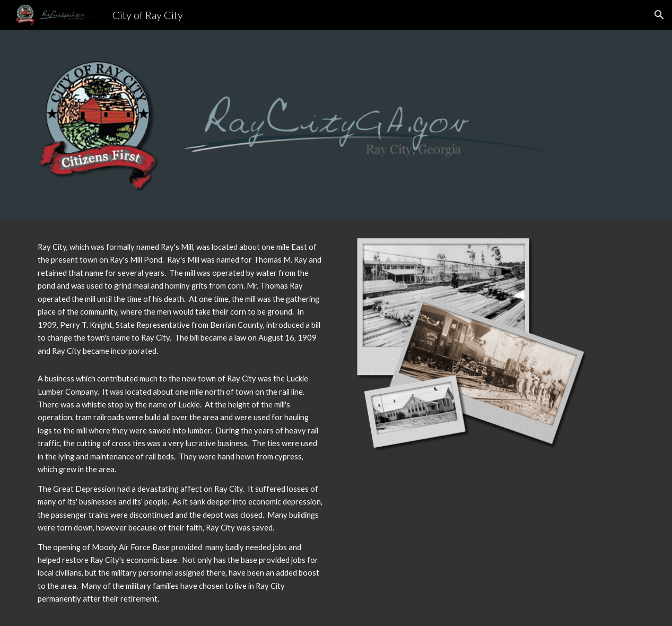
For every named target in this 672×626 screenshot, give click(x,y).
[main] (181, 299)
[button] (659, 15)
